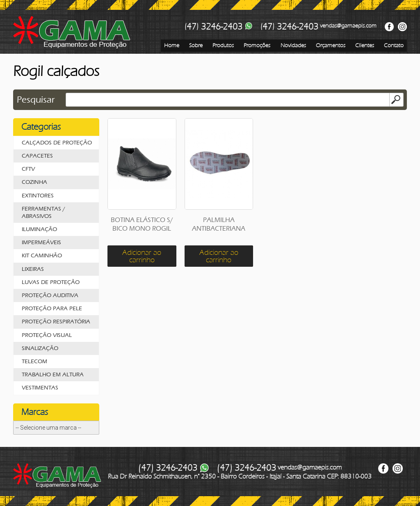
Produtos (223, 45)
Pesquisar (36, 100)
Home (172, 45)
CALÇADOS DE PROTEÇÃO (57, 143)
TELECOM (34, 361)
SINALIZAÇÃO (40, 348)
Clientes (365, 45)
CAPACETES (37, 156)
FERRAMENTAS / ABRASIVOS (43, 212)
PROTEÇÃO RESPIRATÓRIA (56, 322)
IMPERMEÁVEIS (41, 242)
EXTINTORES (38, 196)
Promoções (257, 45)
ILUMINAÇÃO (39, 229)
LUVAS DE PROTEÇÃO (51, 282)
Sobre (196, 45)
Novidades (293, 45)
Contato (394, 45)
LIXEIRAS (33, 269)
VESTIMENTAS (40, 388)
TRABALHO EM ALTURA (53, 374)
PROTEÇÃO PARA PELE (52, 308)
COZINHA (34, 182)
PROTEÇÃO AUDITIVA (50, 295)
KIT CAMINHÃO (42, 255)
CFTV (28, 169)
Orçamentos (331, 45)
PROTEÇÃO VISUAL (47, 335)
